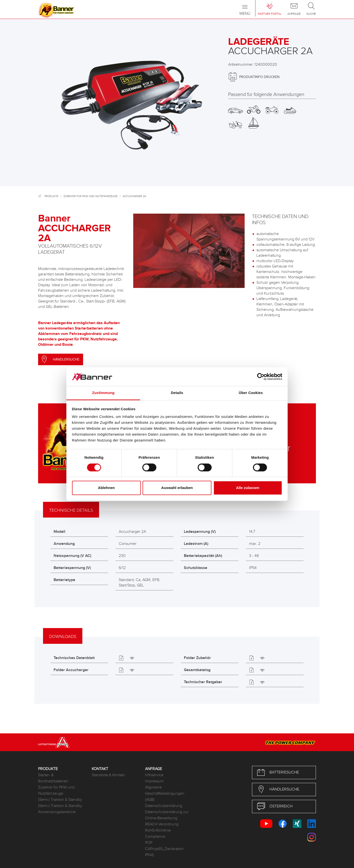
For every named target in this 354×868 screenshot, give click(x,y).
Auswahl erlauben (177, 488)
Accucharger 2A (134, 196)
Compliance (155, 837)
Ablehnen (106, 488)
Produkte (51, 196)
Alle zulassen (248, 488)
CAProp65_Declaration (164, 849)
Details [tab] (177, 393)
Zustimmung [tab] (103, 393)
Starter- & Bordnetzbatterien (53, 778)
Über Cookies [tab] (251, 393)
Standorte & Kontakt (108, 775)
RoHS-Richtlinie (158, 830)
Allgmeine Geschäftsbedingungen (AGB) (165, 794)
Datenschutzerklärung (164, 806)
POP (149, 843)
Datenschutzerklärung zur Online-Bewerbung (167, 815)
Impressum (154, 781)
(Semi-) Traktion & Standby (60, 800)
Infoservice (154, 775)
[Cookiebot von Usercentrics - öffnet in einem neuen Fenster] (261, 377)
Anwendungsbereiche (57, 812)
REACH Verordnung (162, 824)
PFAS (149, 855)
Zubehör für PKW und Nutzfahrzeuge (90, 196)
